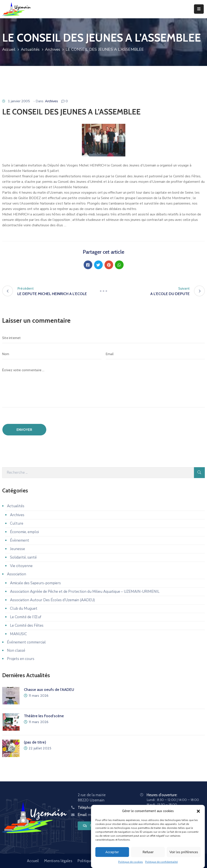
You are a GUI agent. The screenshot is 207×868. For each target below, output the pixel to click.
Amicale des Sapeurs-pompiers (35, 583)
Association (17, 574)
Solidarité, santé (23, 557)
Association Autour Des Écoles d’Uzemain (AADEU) (52, 600)
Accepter (112, 854)
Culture (17, 523)
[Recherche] (98, 473)
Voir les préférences (184, 854)
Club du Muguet (24, 609)
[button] (198, 813)
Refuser (148, 854)
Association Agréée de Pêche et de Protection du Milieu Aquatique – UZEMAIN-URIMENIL (85, 592)
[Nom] (52, 354)
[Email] (155, 354)
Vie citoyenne (21, 566)
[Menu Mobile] (199, 9)
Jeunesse (17, 549)
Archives (53, 49)
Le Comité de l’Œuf (26, 617)
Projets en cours (21, 659)
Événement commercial (26, 642)
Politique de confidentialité (161, 864)
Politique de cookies (131, 864)
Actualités (30, 49)
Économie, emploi (24, 532)
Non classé (16, 651)
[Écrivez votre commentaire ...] (103, 386)
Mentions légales (58, 861)
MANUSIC (18, 634)
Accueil (9, 49)
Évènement (20, 540)
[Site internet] (103, 338)
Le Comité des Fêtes (27, 625)
